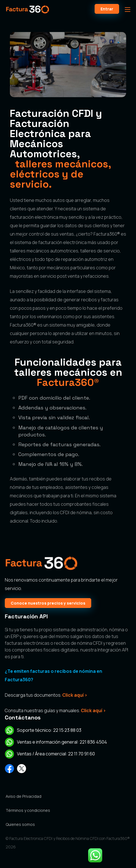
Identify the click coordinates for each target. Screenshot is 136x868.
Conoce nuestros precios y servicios (48, 603)
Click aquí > (75, 695)
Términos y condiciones (28, 810)
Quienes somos (20, 824)
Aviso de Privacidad (24, 796)
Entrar (107, 9)
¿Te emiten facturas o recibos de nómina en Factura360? (53, 675)
